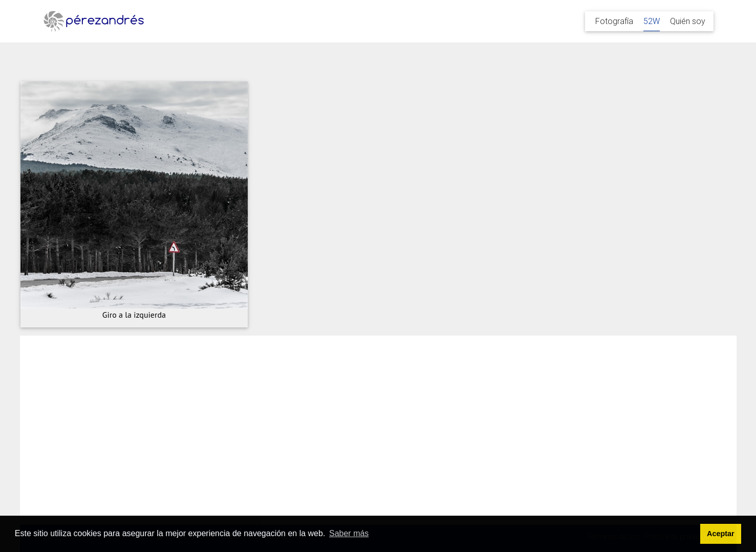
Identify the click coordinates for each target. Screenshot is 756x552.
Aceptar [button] (721, 534)
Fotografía (614, 21)
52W (652, 21)
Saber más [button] (349, 533)
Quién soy (688, 21)
